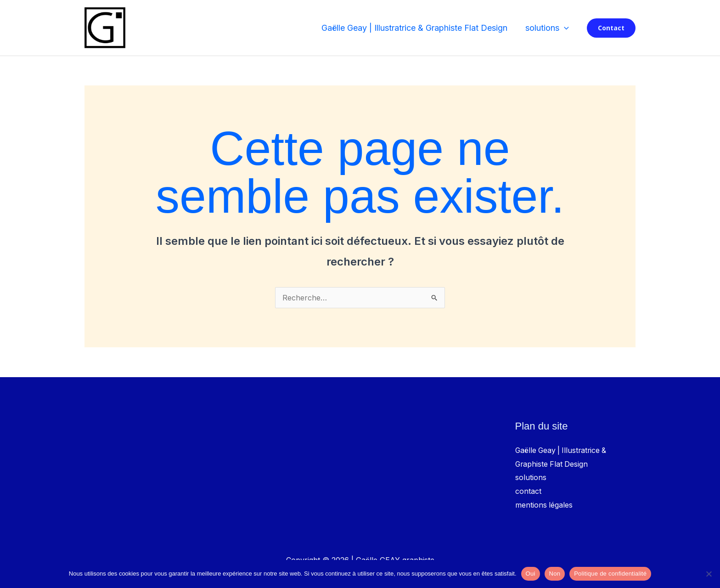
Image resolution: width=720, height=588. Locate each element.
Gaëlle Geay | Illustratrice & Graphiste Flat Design (416, 28)
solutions (548, 28)
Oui (531, 574)
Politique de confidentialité (610, 574)
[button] (565, 28)
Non (555, 574)
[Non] (709, 574)
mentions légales (544, 505)
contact (528, 491)
